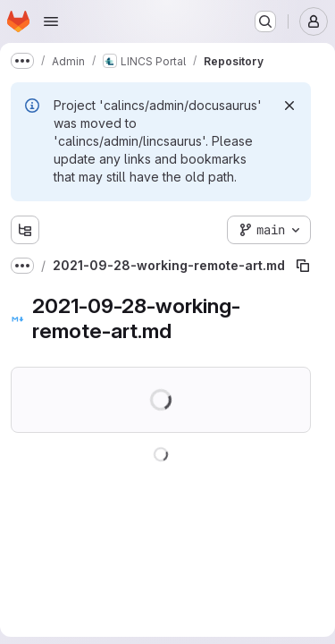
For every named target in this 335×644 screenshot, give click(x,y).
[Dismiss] (289, 106)
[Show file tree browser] (25, 230)
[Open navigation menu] (51, 21)
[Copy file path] (303, 266)
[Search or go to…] (265, 21)
